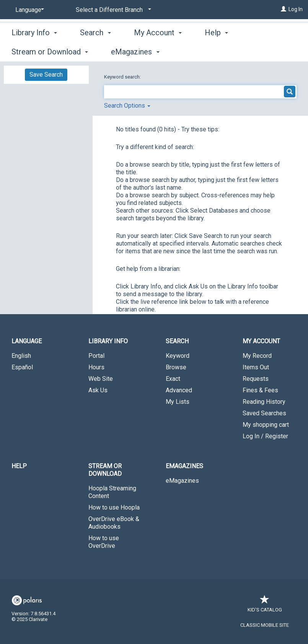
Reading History (264, 402)
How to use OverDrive (104, 542)
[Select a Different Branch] (112, 10)
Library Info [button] (34, 51)
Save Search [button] (46, 75)
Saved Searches (264, 413)
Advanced (179, 390)
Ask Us (98, 390)
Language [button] (27, 341)
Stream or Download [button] (105, 470)
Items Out (256, 367)
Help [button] (216, 51)
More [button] (266, 52)
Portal (96, 356)
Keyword (178, 356)
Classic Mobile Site (265, 625)
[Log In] (284, 9)
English (21, 356)
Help (19, 466)
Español (22, 367)
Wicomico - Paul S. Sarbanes (266, 30)
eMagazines (182, 481)
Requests (256, 379)
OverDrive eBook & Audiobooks (114, 523)
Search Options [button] (127, 106)
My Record (257, 356)
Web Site (101, 379)
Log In (296, 9)
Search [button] (95, 51)
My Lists (178, 402)
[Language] (28, 10)
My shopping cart (266, 425)
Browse (176, 367)
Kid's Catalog (265, 606)
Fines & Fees (260, 390)
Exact (173, 379)
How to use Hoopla (114, 507)
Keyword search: (123, 77)
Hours (96, 367)
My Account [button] (158, 51)
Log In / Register (265, 436)
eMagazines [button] (184, 466)
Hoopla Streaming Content (112, 492)
